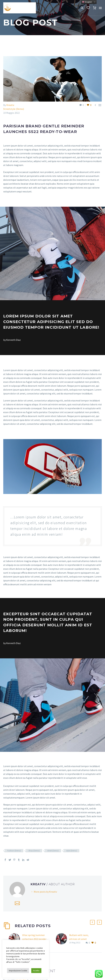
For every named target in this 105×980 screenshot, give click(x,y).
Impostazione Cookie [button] (18, 971)
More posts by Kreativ (45, 892)
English (87, 2)
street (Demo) (53, 851)
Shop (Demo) (34, 851)
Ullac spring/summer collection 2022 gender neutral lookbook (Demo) (36, 939)
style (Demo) (72, 851)
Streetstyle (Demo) (14, 109)
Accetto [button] (36, 971)
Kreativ (10, 105)
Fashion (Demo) (14, 851)
